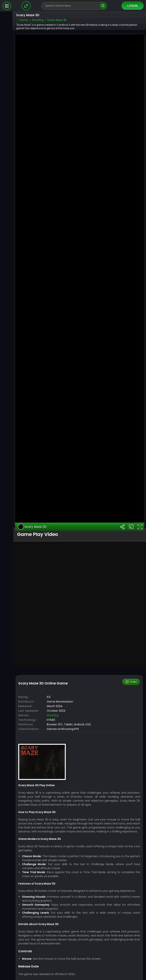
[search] (103, 6)
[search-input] (71, 6)
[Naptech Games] (26, 6)
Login (133, 6)
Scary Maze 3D (32, 513)
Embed (131, 668)
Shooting (53, 701)
